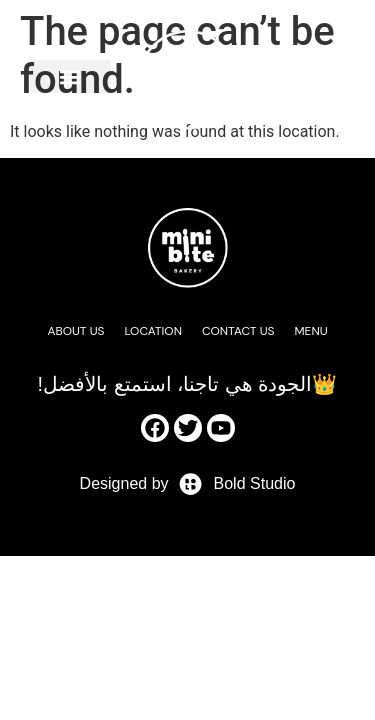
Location (153, 331)
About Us (75, 331)
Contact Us (238, 331)
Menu (311, 331)
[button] (70, 76)
